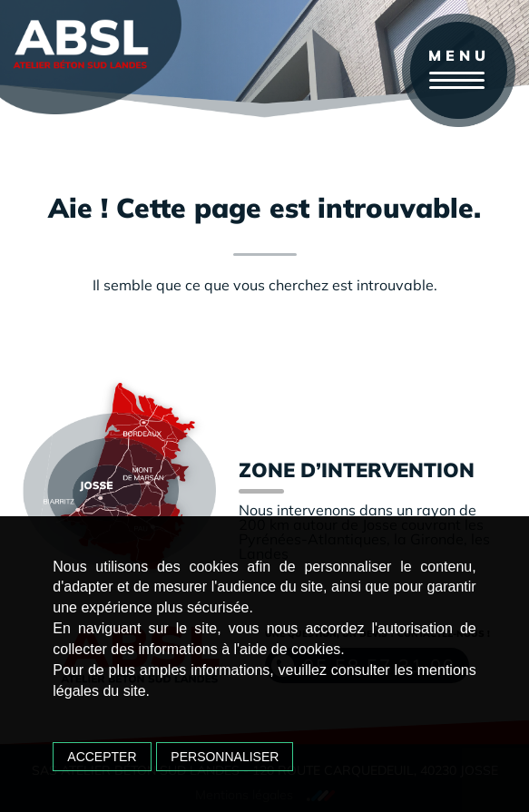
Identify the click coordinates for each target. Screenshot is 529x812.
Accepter (102, 757)
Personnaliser (225, 757)
